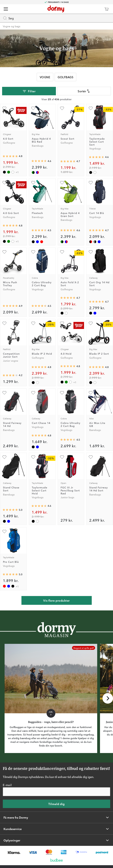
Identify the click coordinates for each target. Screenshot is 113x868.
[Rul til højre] (108, 698)
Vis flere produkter (56, 600)
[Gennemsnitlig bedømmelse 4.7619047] (39, 435)
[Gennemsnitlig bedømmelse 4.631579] (39, 161)
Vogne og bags (12, 26)
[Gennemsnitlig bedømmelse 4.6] (96, 157)
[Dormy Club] (96, 9)
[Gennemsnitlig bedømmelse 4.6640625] (68, 161)
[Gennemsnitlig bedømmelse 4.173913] (10, 375)
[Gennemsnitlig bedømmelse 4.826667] (39, 367)
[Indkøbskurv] (106, 9)
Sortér (84, 91)
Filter (29, 91)
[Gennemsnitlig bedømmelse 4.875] (10, 306)
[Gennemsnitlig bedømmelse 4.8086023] (10, 156)
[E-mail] (56, 792)
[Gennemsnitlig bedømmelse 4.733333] (96, 302)
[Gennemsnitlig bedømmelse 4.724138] (68, 298)
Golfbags (65, 77)
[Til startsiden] (56, 9)
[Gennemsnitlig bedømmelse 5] (10, 510)
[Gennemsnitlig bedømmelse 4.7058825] (96, 230)
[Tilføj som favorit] (4, 108)
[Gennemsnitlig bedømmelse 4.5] (39, 230)
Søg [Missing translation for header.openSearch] (8, 18)
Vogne (45, 77)
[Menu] (6, 9)
